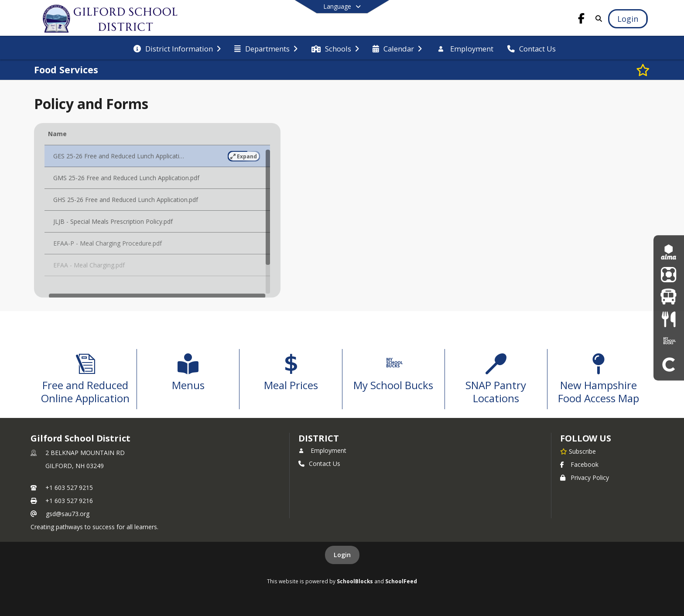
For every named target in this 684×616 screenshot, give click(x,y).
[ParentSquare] (669, 274)
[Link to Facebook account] (581, 20)
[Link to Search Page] (597, 19)
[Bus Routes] (669, 297)
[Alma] (669, 252)
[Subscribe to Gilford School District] (578, 451)
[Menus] (669, 319)
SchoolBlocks (355, 581)
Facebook (579, 464)
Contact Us (319, 464)
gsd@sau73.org (68, 514)
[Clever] (669, 364)
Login (342, 555)
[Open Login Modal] (628, 19)
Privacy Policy (585, 477)
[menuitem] (177, 48)
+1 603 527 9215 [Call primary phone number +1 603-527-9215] (69, 488)
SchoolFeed (401, 581)
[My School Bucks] (669, 341)
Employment (322, 450)
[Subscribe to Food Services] (643, 70)
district (318, 438)
